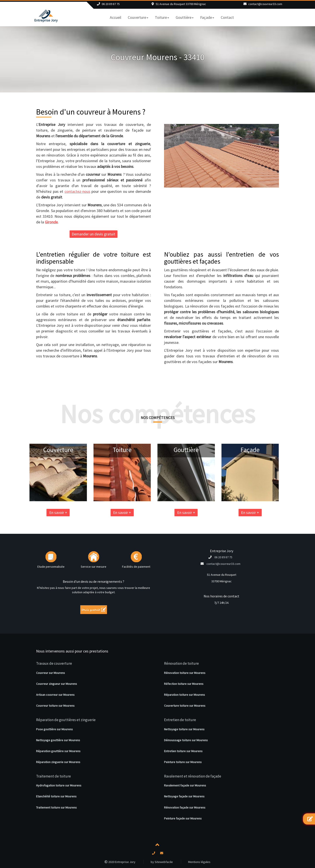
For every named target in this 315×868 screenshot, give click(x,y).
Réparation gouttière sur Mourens (58, 751)
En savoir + (30, 512)
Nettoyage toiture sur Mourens (184, 729)
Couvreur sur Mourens (51, 673)
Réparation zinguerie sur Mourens (58, 762)
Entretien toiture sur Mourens (183, 751)
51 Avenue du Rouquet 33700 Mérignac (181, 4)
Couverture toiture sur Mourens (185, 706)
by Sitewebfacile (162, 862)
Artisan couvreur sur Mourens (55, 695)
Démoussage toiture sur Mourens (186, 740)
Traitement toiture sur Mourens (56, 807)
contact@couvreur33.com (265, 4)
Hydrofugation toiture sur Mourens (59, 785)
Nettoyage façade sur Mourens (184, 796)
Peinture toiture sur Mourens (183, 762)
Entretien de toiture (180, 720)
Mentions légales (199, 862)
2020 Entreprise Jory (120, 862)
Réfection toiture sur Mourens (184, 684)
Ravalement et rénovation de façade (193, 776)
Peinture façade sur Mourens (183, 818)
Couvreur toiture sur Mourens (55, 706)
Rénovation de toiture (181, 663)
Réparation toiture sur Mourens (185, 695)
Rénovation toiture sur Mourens (185, 673)
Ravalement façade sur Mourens (185, 785)
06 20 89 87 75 (111, 4)
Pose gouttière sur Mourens (54, 729)
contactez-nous (77, 191)
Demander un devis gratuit (94, 234)
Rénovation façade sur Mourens (185, 807)
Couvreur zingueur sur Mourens (57, 684)
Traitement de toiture (53, 776)
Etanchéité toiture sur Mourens (56, 796)
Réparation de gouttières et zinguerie (66, 720)
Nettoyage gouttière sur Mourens (58, 740)
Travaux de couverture (54, 663)
